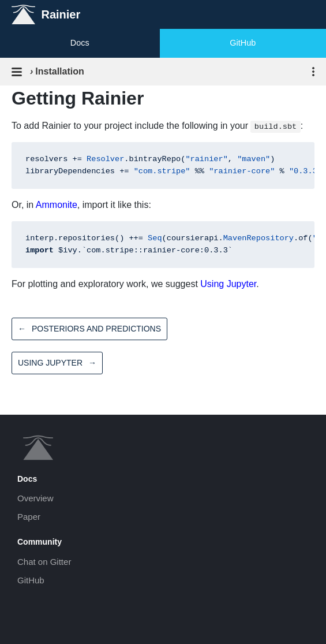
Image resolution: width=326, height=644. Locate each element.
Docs (80, 43)
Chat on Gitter (44, 562)
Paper (29, 517)
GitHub (243, 43)
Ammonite (57, 205)
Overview (35, 498)
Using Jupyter (228, 284)
